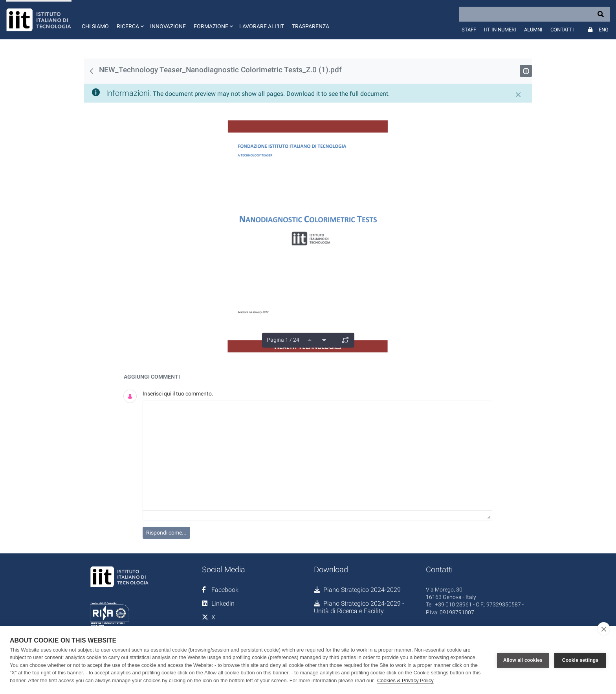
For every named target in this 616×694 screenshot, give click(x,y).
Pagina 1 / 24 (283, 340)
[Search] (535, 14)
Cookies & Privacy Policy (405, 680)
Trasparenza (311, 26)
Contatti (562, 30)
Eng (604, 30)
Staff (469, 30)
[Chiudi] (518, 95)
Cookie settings (580, 660)
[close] (604, 629)
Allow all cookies (523, 660)
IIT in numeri (500, 30)
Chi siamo (95, 26)
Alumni (533, 30)
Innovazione (168, 26)
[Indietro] (92, 71)
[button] (129, 20)
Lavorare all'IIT (262, 26)
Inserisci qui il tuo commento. (178, 394)
